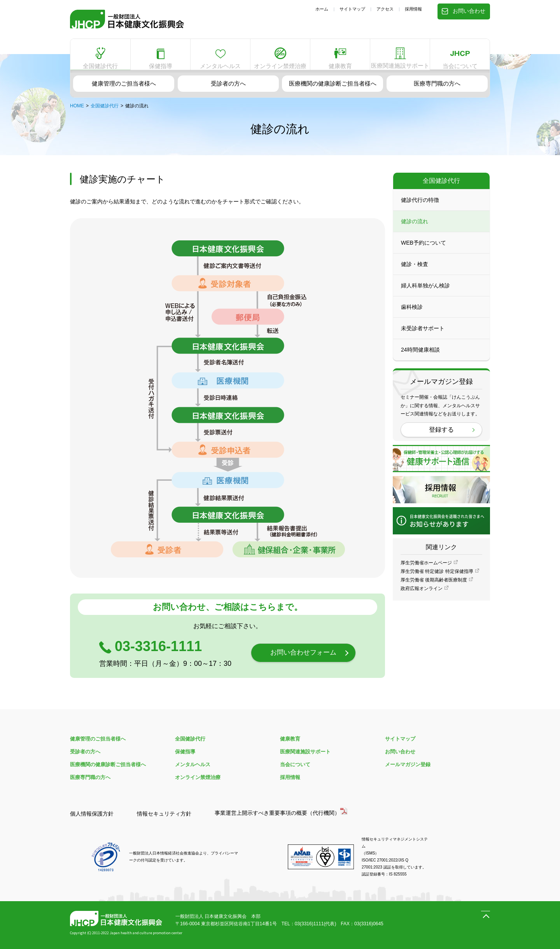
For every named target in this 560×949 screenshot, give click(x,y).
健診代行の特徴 (420, 205)
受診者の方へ (228, 82)
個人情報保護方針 (92, 814)
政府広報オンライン (422, 594)
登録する (441, 435)
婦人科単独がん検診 (425, 291)
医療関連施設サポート (400, 56)
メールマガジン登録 (408, 764)
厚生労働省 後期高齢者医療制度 (434, 585)
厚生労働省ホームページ (426, 568)
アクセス (385, 9)
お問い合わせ (464, 9)
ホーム (322, 9)
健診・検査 (415, 270)
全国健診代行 (100, 55)
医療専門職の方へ (437, 82)
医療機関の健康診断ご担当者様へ (332, 82)
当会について (460, 53)
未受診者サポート (423, 334)
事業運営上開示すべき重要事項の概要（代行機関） (277, 813)
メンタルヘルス (220, 56)
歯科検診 (412, 312)
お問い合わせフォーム (303, 653)
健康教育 (340, 55)
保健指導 (161, 56)
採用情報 (413, 9)
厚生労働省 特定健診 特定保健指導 (437, 577)
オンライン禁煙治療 (280, 55)
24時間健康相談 (420, 355)
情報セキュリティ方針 (164, 814)
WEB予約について (423, 248)
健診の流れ (415, 227)
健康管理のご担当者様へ (124, 82)
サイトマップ (352, 9)
